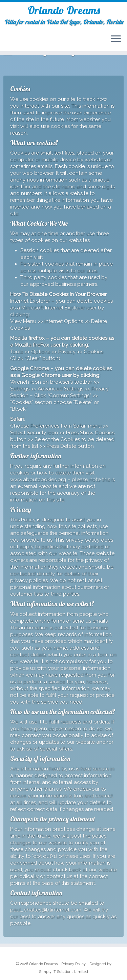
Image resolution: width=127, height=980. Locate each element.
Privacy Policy (73, 964)
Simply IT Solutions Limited (63, 972)
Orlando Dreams (64, 10)
